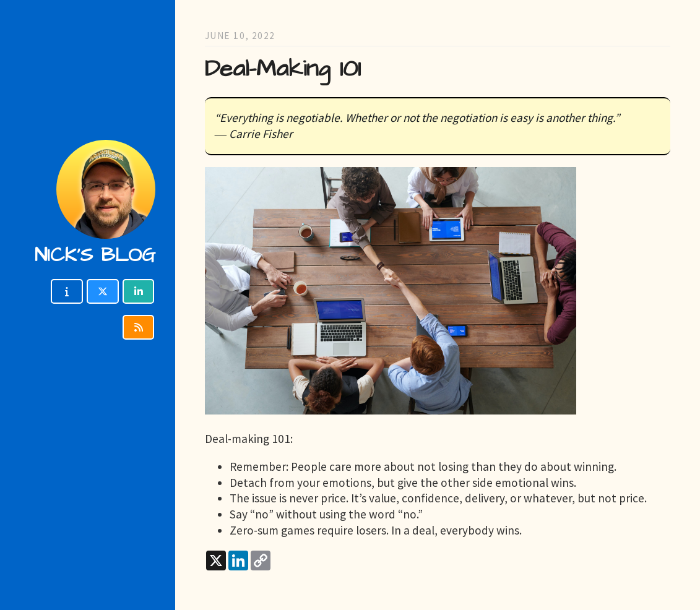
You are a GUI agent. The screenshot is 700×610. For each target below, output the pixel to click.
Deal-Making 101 (283, 69)
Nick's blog (95, 255)
